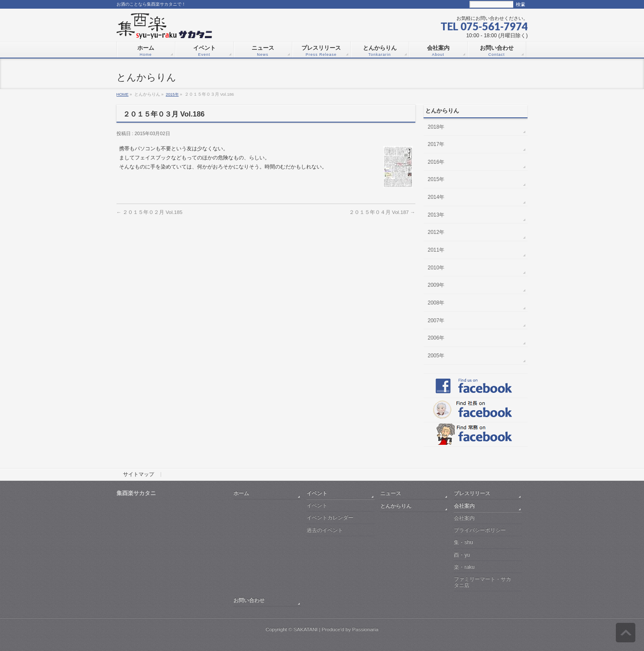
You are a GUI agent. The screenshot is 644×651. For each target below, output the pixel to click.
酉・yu (462, 555)
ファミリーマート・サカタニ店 (482, 582)
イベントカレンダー (330, 518)
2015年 (172, 94)
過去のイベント (325, 530)
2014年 (436, 197)
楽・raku (464, 567)
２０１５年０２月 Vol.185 (150, 212)
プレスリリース (472, 493)
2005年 (436, 356)
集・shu (463, 542)
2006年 (436, 338)
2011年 (436, 250)
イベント (317, 493)
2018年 (436, 127)
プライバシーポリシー (480, 530)
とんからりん (396, 506)
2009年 (436, 285)
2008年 (436, 303)
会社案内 (464, 506)
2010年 (436, 268)
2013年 (436, 215)
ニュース (391, 493)
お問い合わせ (249, 600)
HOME (123, 94)
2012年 (436, 232)
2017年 (436, 144)
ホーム (241, 493)
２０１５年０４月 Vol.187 (382, 212)
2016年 (436, 162)
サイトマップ (139, 475)
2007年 (436, 321)
